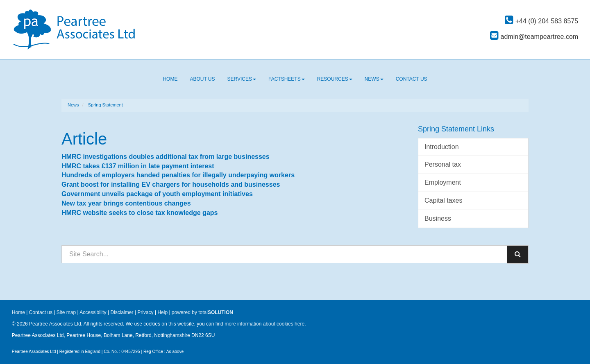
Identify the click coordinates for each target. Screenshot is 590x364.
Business (438, 218)
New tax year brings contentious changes (126, 203)
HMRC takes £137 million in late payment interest (138, 166)
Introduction (442, 147)
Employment (443, 182)
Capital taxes (444, 200)
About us (202, 79)
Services (242, 79)
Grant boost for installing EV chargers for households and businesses (171, 184)
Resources (335, 79)
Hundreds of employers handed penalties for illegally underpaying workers (178, 175)
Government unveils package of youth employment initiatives (157, 194)
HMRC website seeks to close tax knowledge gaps (140, 213)
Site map (66, 312)
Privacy (145, 312)
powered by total (202, 312)
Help (162, 312)
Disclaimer (122, 312)
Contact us (412, 79)
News (374, 79)
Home (170, 79)
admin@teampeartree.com (534, 37)
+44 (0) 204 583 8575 (541, 21)
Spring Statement (106, 105)
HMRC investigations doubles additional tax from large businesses (166, 157)
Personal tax (443, 164)
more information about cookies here (264, 324)
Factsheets (287, 79)
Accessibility (93, 312)
